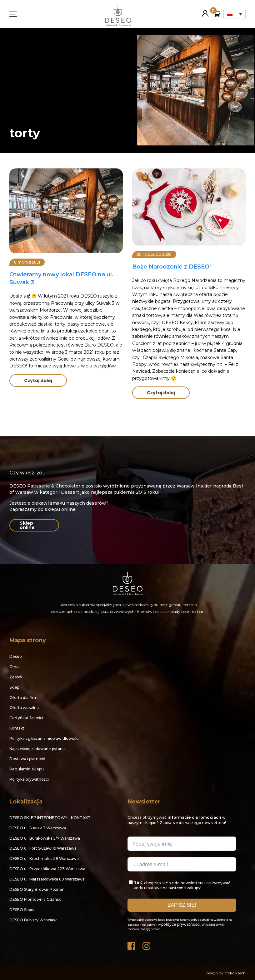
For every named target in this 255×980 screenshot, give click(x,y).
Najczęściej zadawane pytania (37, 749)
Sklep (14, 687)
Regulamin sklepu (27, 769)
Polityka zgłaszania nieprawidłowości (44, 738)
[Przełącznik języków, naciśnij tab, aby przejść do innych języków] (235, 14)
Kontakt (17, 728)
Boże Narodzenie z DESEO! (171, 267)
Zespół (16, 677)
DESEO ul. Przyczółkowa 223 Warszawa (47, 869)
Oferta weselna (24, 708)
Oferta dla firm (23, 698)
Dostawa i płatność (27, 759)
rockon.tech (235, 973)
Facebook (132, 944)
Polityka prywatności (29, 779)
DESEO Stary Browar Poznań (37, 889)
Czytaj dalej (38, 381)
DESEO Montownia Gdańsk (35, 899)
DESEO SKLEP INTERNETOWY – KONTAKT (50, 818)
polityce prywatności (181, 924)
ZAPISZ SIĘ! (182, 905)
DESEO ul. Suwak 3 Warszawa (38, 828)
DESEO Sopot (22, 910)
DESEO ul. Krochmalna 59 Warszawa (44, 859)
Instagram (147, 944)
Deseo (16, 656)
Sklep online (27, 525)
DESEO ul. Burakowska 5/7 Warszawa (45, 838)
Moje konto (205, 11)
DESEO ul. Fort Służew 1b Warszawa (43, 848)
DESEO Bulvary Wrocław (33, 920)
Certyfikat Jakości (26, 718)
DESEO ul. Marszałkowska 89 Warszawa (47, 879)
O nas (15, 667)
